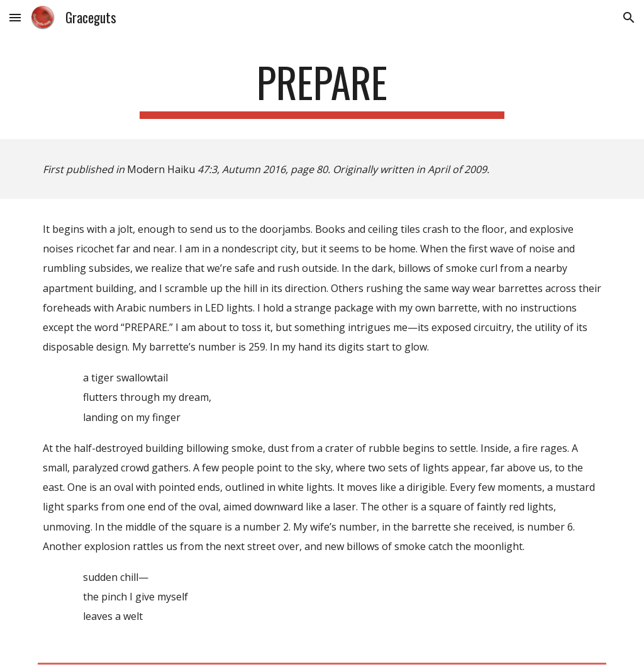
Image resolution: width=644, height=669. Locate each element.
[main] (322, 88)
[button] (15, 17)
